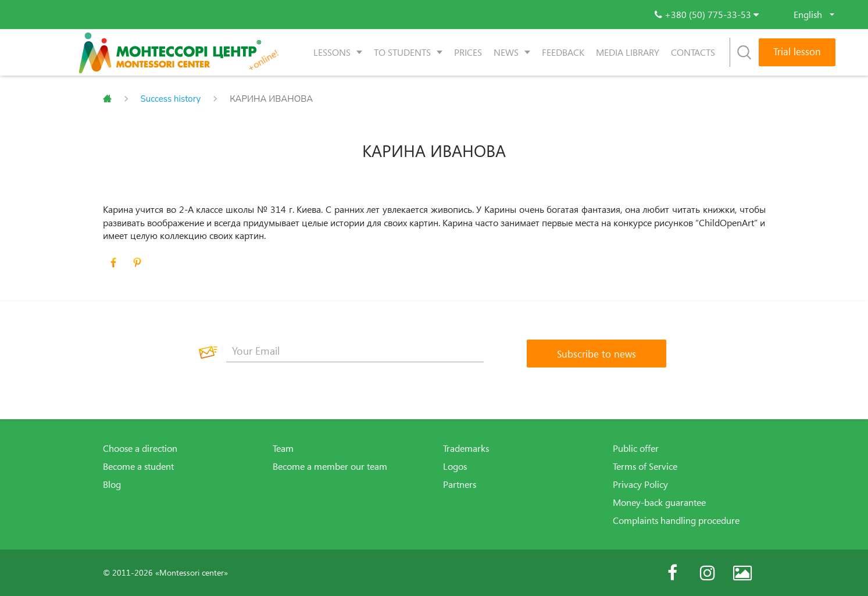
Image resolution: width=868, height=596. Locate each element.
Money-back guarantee (659, 502)
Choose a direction (140, 448)
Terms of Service (645, 466)
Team (283, 448)
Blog (112, 484)
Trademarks (466, 448)
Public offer (636, 448)
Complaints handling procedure (676, 520)
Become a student (138, 466)
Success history (171, 99)
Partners (460, 484)
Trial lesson (797, 51)
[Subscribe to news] (596, 354)
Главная (107, 99)
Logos (455, 466)
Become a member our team (330, 466)
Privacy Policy (640, 484)
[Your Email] (355, 351)
